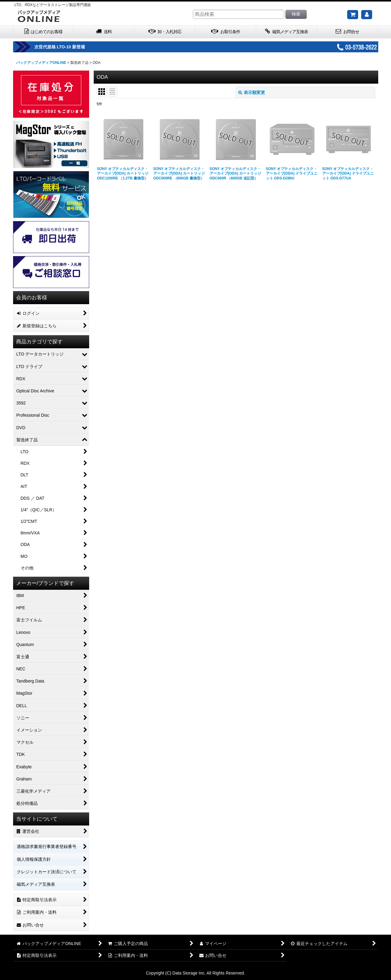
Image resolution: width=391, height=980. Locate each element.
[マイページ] (367, 15)
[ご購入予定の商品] (353, 15)
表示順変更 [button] (252, 92)
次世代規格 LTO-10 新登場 (82, 47)
